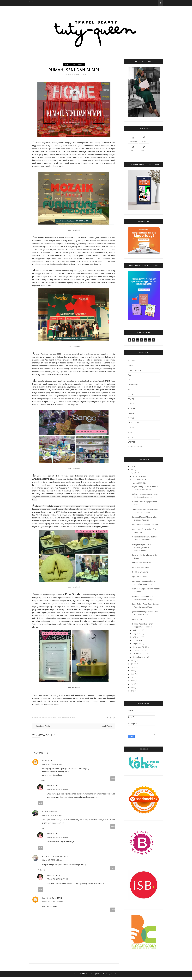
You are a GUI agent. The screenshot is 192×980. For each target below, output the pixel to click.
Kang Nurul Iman (52, 898)
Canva (130, 365)
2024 (133, 684)
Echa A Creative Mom (141, 567)
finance (131, 418)
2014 (133, 466)
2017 (133, 661)
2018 (133, 664)
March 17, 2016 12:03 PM (52, 902)
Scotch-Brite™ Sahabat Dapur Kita (146, 525)
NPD (130, 389)
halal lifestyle (134, 423)
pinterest (144, 148)
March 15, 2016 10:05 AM (57, 879)
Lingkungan (133, 385)
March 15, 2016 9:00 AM (52, 860)
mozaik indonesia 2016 (66, 718)
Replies (42, 780)
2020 (133, 671)
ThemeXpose (90, 974)
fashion (131, 413)
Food (130, 380)
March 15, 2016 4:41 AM (52, 764)
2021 (133, 674)
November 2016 (139, 654)
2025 (133, 687)
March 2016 (137, 483)
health (131, 428)
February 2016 (138, 480)
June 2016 (137, 637)
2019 (133, 667)
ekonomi (132, 408)
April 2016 (137, 630)
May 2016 (137, 634)
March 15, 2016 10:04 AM (57, 837)
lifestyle (131, 442)
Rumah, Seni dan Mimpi (142, 563)
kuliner (131, 437)
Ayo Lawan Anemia (140, 577)
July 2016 (136, 640)
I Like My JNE (137, 619)
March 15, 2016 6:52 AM (52, 815)
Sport (130, 394)
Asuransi (132, 361)
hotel (130, 432)
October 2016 (138, 650)
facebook (144, 139)
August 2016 (138, 644)
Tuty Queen (69, 75)
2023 (133, 681)
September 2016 (139, 647)
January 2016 (138, 476)
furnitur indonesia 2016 (74, 64)
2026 (133, 691)
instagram (133, 139)
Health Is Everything (140, 572)
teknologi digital (135, 447)
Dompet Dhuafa (134, 370)
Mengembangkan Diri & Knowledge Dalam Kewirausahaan (142, 547)
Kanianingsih (50, 812)
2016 (133, 473)
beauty (131, 404)
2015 (133, 470)
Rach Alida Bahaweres (55, 856)
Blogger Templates (112, 974)
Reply (113, 779)
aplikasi (131, 399)
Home (31, 1)
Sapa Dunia (48, 761)
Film (130, 375)
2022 (133, 677)
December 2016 (139, 657)
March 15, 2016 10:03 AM (57, 790)
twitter (133, 148)
